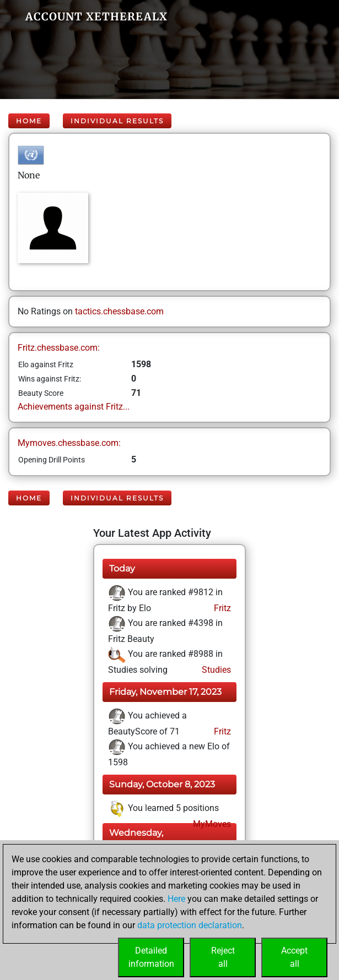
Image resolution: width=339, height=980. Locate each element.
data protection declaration (190, 925)
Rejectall (223, 957)
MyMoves (211, 824)
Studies (215, 670)
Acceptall (294, 957)
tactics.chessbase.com (119, 311)
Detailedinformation (151, 957)
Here (176, 899)
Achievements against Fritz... (74, 407)
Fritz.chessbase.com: (59, 348)
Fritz (221, 608)
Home (29, 121)
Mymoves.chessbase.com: (69, 443)
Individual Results (117, 121)
